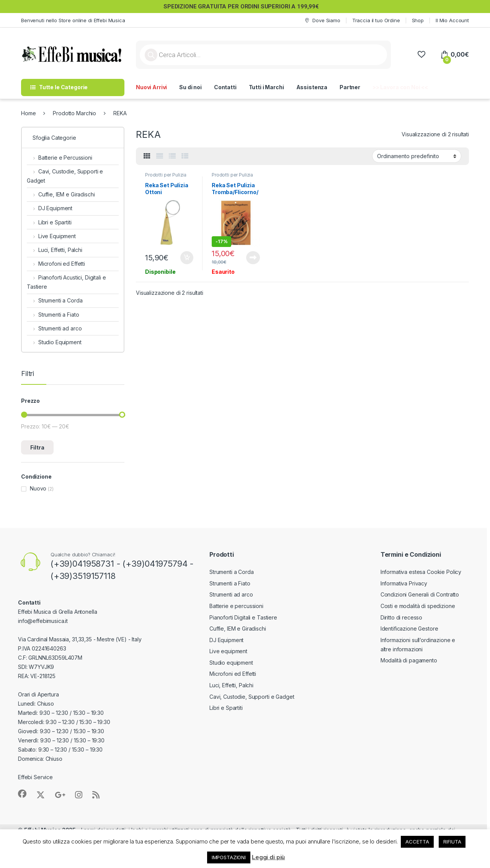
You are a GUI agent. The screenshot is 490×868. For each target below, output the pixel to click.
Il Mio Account (452, 20)
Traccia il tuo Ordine (376, 20)
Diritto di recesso (401, 617)
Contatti (225, 87)
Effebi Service (35, 777)
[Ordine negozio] (417, 156)
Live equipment (228, 651)
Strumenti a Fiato (53, 315)
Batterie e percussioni (236, 606)
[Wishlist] (421, 55)
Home (28, 113)
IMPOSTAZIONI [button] (229, 857)
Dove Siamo (322, 20)
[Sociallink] (22, 794)
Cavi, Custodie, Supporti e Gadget (65, 176)
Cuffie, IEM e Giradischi (61, 194)
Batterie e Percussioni (60, 158)
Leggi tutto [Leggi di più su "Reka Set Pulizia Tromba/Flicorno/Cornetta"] (253, 258)
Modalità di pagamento (409, 660)
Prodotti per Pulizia (166, 175)
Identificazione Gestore (409, 629)
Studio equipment (231, 663)
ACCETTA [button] (417, 842)
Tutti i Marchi (266, 87)
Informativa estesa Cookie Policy (421, 572)
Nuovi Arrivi (151, 87)
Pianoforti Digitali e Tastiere (243, 617)
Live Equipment (51, 236)
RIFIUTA (452, 842)
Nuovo (38, 488)
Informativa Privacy (404, 583)
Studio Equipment (54, 342)
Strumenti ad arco (54, 328)
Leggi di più (268, 857)
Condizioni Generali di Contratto (420, 594)
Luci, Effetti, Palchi (55, 250)
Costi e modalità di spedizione (418, 606)
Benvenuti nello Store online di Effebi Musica (73, 20)
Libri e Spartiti (49, 222)
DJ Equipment (50, 208)
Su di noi (190, 87)
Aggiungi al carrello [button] (187, 258)
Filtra (37, 447)
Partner (350, 87)
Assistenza (312, 87)
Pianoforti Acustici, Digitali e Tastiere (66, 282)
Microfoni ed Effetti (56, 264)
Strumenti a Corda (55, 300)
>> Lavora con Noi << (400, 87)
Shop (418, 20)
